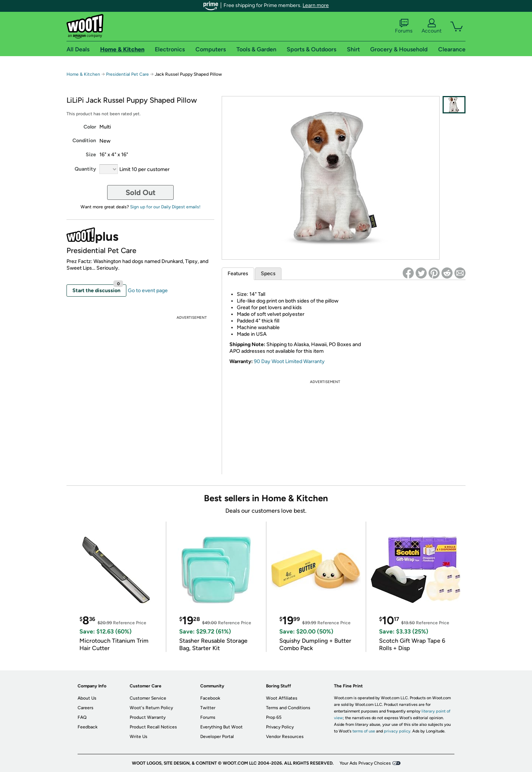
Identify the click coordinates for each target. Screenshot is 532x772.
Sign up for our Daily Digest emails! (165, 207)
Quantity (85, 169)
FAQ (82, 717)
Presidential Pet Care (128, 74)
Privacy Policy (280, 727)
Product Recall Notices (153, 727)
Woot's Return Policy (151, 708)
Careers (86, 708)
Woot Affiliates (282, 698)
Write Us (139, 737)
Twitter (208, 708)
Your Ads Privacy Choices (365, 763)
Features (238, 274)
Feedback (88, 727)
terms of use (364, 731)
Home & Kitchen (83, 74)
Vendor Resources (285, 737)
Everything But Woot (221, 727)
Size (91, 155)
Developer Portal (217, 737)
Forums (404, 26)
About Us (87, 698)
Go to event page (148, 291)
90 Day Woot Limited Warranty (289, 361)
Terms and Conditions (288, 708)
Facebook (210, 698)
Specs (268, 274)
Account (432, 26)
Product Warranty (148, 717)
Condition (84, 141)
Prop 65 (274, 717)
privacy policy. (398, 731)
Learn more (316, 5)
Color (90, 127)
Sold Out (141, 192)
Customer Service (148, 698)
